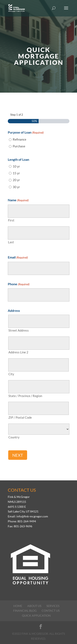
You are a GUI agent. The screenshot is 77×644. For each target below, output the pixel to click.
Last (11, 242)
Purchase (19, 146)
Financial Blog (25, 611)
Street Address (19, 330)
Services (53, 606)
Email (18, 258)
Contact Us (51, 611)
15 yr (16, 173)
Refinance (20, 139)
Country (14, 437)
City (11, 374)
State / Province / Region (25, 396)
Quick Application (36, 615)
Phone (19, 284)
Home (18, 606)
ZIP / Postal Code (20, 417)
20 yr (16, 180)
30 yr (16, 187)
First (11, 220)
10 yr (16, 166)
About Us (34, 606)
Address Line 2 (18, 352)
